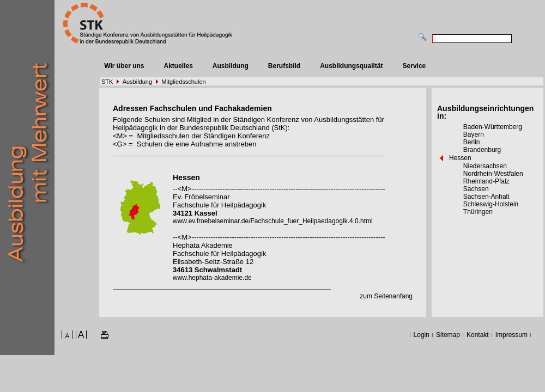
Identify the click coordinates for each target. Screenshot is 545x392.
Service (414, 66)
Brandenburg (482, 150)
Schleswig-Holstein (491, 204)
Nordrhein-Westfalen (493, 174)
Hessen (460, 158)
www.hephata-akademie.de (212, 278)
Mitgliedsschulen (183, 82)
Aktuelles (178, 66)
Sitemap (448, 335)
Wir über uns (124, 66)
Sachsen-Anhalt (486, 197)
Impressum (511, 335)
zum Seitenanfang (386, 296)
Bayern (474, 134)
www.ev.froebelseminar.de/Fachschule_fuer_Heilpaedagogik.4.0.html (273, 221)
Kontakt (478, 335)
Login (422, 335)
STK (107, 82)
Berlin (472, 142)
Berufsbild (284, 66)
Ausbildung (231, 66)
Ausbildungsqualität (351, 66)
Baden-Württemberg (493, 127)
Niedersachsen (485, 166)
